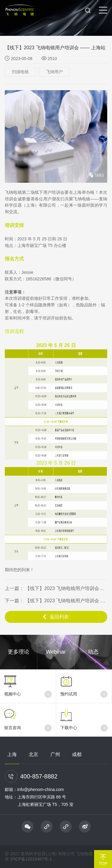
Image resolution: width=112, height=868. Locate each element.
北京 (33, 754)
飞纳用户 (54, 72)
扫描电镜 (20, 72)
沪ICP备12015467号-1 (31, 859)
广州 (55, 754)
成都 (77, 754)
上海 (12, 754)
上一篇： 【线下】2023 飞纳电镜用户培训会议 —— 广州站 (56, 588)
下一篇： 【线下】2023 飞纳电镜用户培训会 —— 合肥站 (56, 601)
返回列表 (56, 617)
